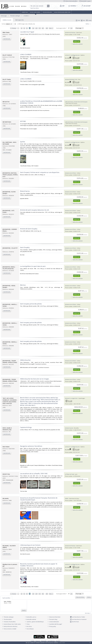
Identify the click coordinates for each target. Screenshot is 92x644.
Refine (88, 24)
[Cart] (62, 6)
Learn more (62, 643)
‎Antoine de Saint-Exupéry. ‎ (29, 229)
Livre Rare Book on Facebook (78, 619)
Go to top (88, 613)
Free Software (30, 629)
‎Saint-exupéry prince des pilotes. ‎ (31, 341)
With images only (22, 24)
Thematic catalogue (15, 16)
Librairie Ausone (69, 428)
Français (38, 641)
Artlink (67, 499)
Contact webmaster (53, 622)
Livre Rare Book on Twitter (77, 617)
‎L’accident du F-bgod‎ (27, 32)
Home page (25, 12)
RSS (83, 20)
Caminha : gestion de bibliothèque (35, 622)
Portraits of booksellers (10, 622)
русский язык (51, 641)
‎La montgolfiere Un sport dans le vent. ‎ (33, 266)
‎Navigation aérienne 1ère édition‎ (31, 446)
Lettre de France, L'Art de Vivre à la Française (76, 102)
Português (44, 641)
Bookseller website (30, 619)
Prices (28, 624)
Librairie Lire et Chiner (71, 173)
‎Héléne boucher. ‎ (26, 360)
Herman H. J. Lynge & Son (71, 398)
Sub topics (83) (20, 20)
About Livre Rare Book (55, 617)
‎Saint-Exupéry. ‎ (25, 247)
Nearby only (31, 24)
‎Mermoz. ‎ (23, 285)
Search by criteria (35, 8)
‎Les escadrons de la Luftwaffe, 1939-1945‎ (34, 474)
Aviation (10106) (7, 20)
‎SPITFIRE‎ (23, 121)
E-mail (89, 20)
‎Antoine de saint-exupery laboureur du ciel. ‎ (35, 210)
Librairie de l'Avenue (70, 33)
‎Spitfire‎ (23, 142)
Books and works (35, 12)
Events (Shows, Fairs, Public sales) (11, 624)
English (33, 641)
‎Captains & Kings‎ (26, 427)
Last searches (6, 598)
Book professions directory (62, 12)
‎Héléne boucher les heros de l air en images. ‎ (35, 379)
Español (58, 641)
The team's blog (52, 619)
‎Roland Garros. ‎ (25, 191)
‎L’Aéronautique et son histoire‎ (30, 545)
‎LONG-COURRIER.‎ (26, 79)
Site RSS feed (74, 622)
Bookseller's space (85, 1)
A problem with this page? (55, 624)
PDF (78, 20)
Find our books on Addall (9, 629)
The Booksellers (47, 12)
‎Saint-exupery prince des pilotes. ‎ (31, 304)
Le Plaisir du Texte (70, 474)
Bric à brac (29, 626)
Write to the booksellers (71, 1)
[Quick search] (39, 6)
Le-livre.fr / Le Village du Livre (72, 55)
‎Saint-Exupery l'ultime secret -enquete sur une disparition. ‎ (40, 172)
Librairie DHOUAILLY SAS (71, 79)
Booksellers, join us (30, 617)
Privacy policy (52, 626)
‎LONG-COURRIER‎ (26, 55)
